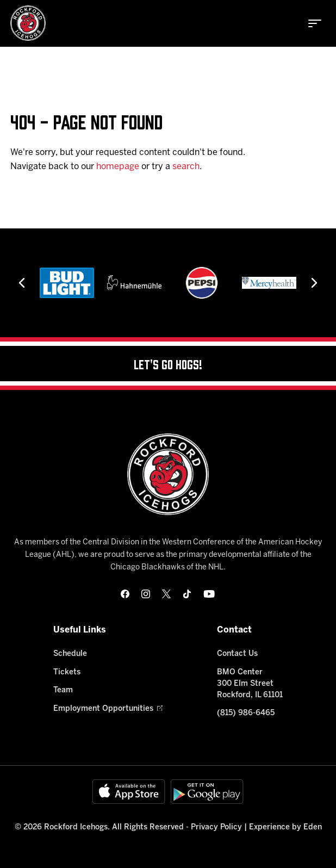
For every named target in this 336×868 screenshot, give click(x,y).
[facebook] (125, 594)
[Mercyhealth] (269, 283)
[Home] (28, 23)
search (186, 167)
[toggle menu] (315, 23)
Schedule (70, 654)
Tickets (67, 672)
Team (63, 690)
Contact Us (237, 654)
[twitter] (166, 594)
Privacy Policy (216, 827)
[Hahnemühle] (134, 283)
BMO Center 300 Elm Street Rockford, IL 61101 (250, 684)
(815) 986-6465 (246, 713)
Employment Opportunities (108, 709)
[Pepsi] (202, 283)
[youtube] (209, 594)
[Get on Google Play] (207, 792)
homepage (118, 167)
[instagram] (146, 594)
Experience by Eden (285, 827)
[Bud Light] (67, 283)
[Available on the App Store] (129, 792)
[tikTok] (187, 594)
